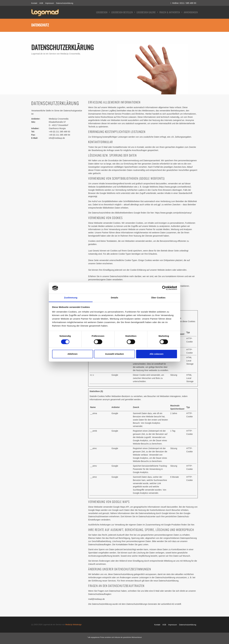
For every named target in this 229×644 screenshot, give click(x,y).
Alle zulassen (156, 354)
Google (115, 375)
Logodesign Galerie (146, 12)
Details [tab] (114, 298)
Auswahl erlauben (114, 354)
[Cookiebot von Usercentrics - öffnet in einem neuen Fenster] (164, 288)
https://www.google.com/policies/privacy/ (173, 213)
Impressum (50, 3)
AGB (41, 3)
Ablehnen (72, 354)
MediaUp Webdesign (73, 625)
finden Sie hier (187, 525)
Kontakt (34, 3)
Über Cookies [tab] (158, 298)
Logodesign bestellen (122, 12)
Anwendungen (191, 12)
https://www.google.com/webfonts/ (175, 187)
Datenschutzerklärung (65, 3)
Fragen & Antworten (170, 12)
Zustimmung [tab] (71, 298)
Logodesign (102, 12)
